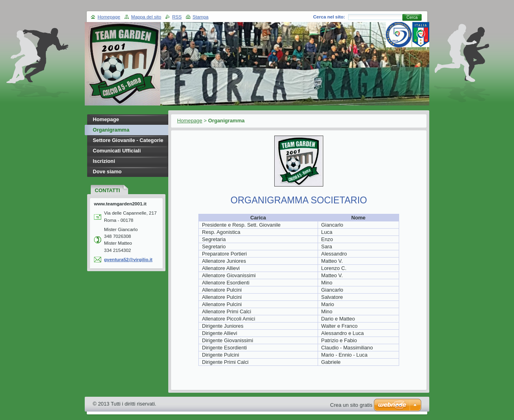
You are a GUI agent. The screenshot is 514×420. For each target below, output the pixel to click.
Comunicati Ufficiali (117, 151)
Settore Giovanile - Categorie (128, 140)
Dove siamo (107, 171)
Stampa (201, 17)
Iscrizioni (104, 161)
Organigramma (111, 130)
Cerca (412, 17)
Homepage (190, 121)
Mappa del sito (146, 17)
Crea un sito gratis (351, 405)
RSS (177, 17)
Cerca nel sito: (329, 17)
